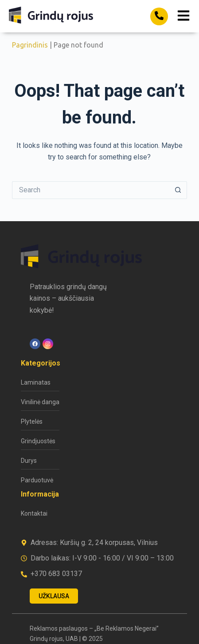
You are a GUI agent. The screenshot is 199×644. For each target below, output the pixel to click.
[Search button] (178, 190)
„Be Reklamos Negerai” (127, 628)
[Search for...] (91, 190)
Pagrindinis (30, 45)
